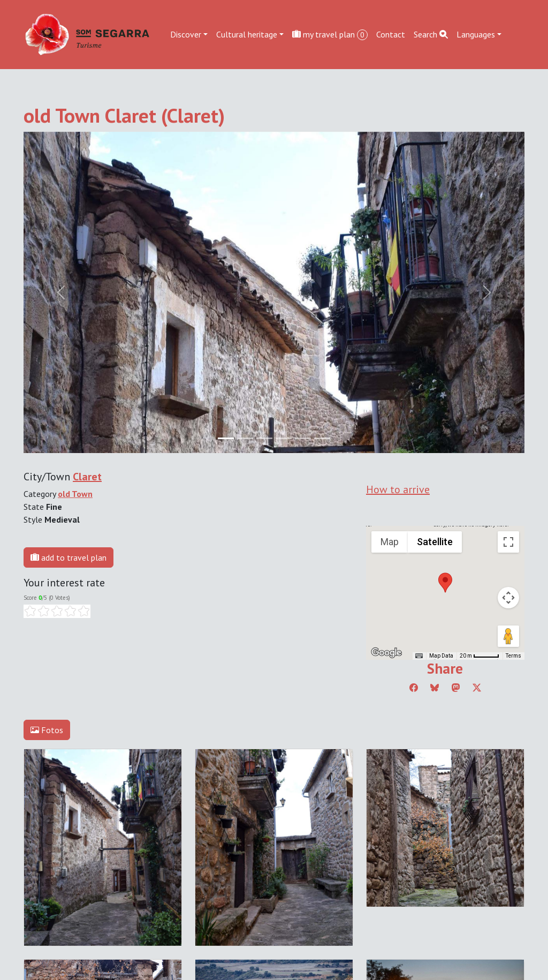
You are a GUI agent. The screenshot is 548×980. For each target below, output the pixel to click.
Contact (391, 34)
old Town (75, 494)
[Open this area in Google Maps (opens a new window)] (386, 653)
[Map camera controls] (508, 598)
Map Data (441, 656)
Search (431, 34)
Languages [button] (476, 34)
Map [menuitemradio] (390, 542)
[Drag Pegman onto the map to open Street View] (508, 636)
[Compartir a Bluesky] (435, 688)
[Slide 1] (245, 438)
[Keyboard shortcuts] (419, 656)
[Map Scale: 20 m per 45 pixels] (479, 656)
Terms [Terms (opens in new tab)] (513, 656)
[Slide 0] (226, 438)
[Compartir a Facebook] (414, 688)
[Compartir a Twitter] (477, 688)
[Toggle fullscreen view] (508, 542)
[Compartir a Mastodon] (456, 688)
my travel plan (330, 35)
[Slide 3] (284, 438)
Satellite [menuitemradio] (435, 542)
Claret (87, 477)
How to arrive (398, 489)
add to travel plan (68, 557)
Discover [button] (186, 34)
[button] (445, 583)
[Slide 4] (303, 438)
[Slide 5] (322, 438)
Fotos (47, 730)
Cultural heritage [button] (247, 34)
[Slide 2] (264, 438)
